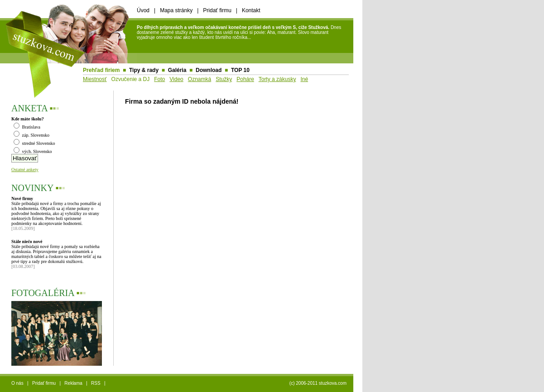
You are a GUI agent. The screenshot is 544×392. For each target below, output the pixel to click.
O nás (17, 383)
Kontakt (251, 10)
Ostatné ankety (25, 170)
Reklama (73, 383)
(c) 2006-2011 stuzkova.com (318, 383)
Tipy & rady (144, 70)
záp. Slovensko (31, 135)
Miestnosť (95, 79)
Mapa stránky (176, 10)
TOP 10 (240, 70)
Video (176, 79)
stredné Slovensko (34, 143)
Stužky (224, 79)
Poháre (245, 79)
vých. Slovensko (33, 151)
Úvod (143, 10)
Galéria (177, 70)
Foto (159, 79)
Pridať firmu (217, 10)
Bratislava (27, 127)
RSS (96, 383)
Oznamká (200, 79)
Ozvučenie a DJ (131, 79)
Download (209, 70)
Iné (304, 79)
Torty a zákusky (277, 79)
